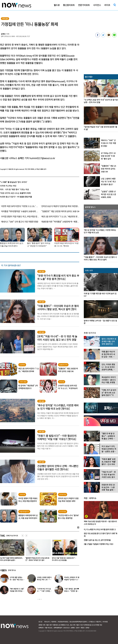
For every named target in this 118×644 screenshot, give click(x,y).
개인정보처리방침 (63, 622)
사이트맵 (105, 622)
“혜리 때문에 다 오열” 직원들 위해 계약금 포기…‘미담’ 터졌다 (17, 591)
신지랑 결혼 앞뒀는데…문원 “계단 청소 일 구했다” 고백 (16, 580)
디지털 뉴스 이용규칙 (95, 622)
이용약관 (54, 622)
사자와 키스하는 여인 (8, 186)
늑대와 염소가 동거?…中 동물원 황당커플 (16, 197)
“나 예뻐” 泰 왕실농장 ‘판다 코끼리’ (14, 182)
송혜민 (3, 34)
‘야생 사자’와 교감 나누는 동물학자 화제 (15, 193)
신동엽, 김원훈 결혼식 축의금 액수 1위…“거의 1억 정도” (44, 580)
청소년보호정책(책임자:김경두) (78, 622)
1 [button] (38, 599)
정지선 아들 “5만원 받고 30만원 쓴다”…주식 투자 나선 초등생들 (64, 559)
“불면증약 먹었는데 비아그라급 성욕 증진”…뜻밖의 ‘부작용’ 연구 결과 (38, 559)
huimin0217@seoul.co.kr (42, 158)
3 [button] (41, 599)
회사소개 (47, 622)
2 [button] (40, 599)
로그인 (40, 622)
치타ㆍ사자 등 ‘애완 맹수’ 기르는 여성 (14, 189)
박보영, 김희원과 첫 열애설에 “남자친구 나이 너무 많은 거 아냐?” (72, 580)
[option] (38, 551)
